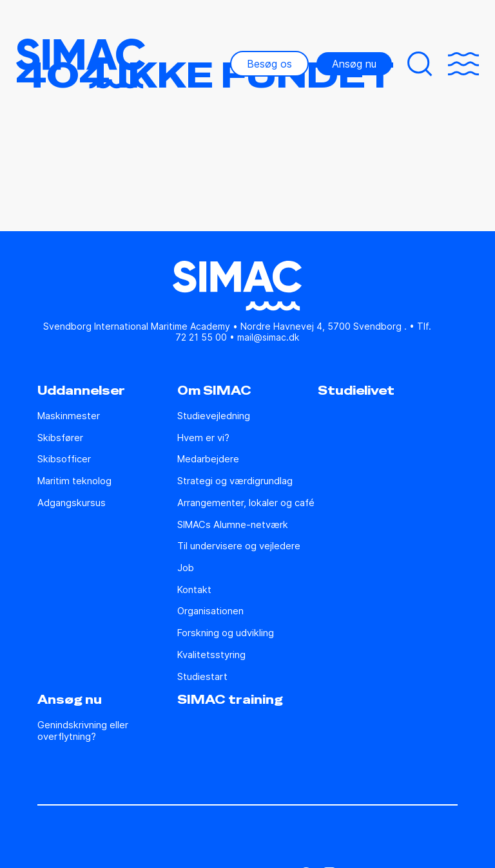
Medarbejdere (208, 459)
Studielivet (356, 391)
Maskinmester (69, 416)
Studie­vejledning (214, 416)
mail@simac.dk (268, 337)
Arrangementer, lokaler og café (246, 503)
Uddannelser (81, 391)
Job (186, 568)
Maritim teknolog (74, 481)
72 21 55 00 (201, 337)
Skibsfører (60, 438)
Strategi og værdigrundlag (235, 481)
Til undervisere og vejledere (239, 546)
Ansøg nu (354, 64)
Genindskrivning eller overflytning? (83, 731)
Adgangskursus (72, 503)
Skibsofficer (64, 459)
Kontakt (194, 590)
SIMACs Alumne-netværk (233, 525)
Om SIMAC (214, 391)
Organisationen (210, 611)
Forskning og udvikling (226, 633)
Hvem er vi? (203, 438)
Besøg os (269, 64)
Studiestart (202, 677)
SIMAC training (230, 700)
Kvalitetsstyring (211, 655)
